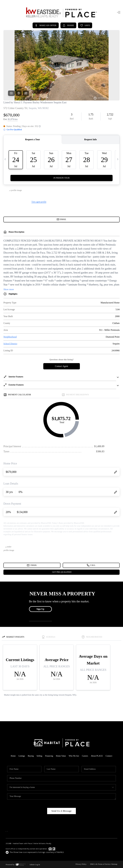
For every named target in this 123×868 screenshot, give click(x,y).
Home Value (61, 756)
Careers (85, 756)
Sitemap (114, 864)
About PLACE (97, 756)
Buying (31, 756)
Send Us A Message (61, 811)
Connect (109, 756)
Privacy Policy (81, 864)
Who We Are (74, 756)
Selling (39, 756)
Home (13, 756)
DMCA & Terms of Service (100, 864)
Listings (22, 756)
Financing (49, 756)
